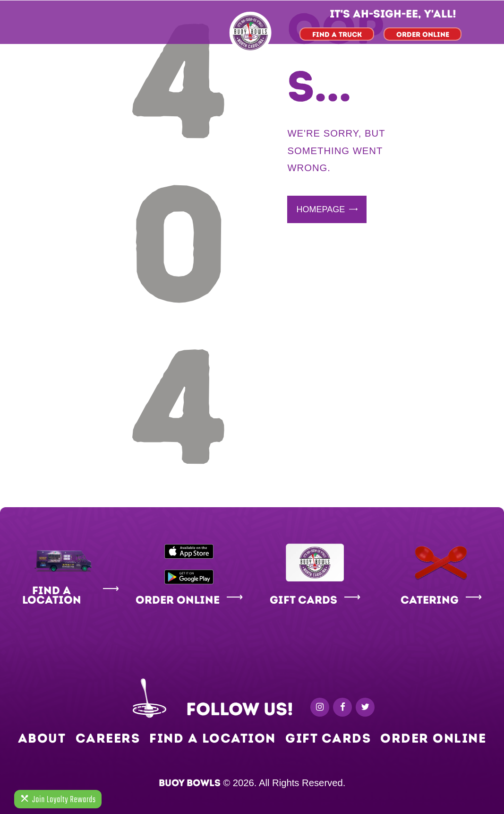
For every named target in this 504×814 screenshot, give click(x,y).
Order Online (433, 738)
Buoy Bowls (190, 783)
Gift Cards (328, 738)
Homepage (320, 209)
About (42, 738)
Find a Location (213, 738)
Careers (108, 738)
